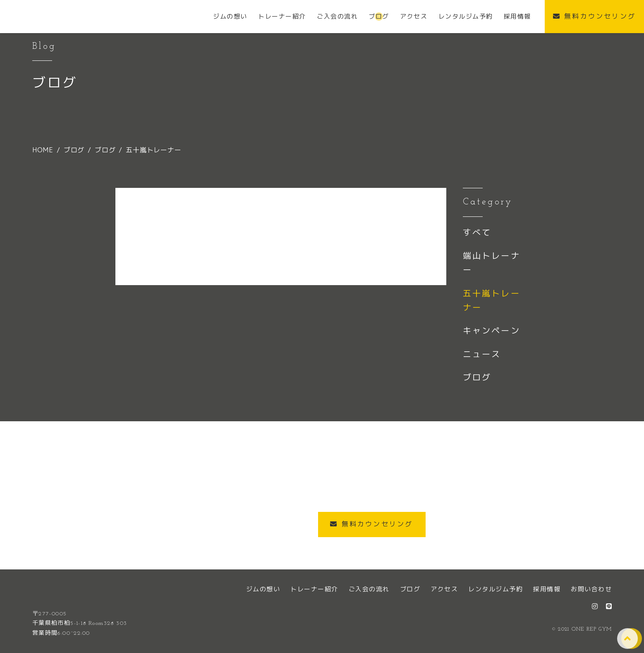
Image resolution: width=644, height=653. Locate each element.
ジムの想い (263, 589)
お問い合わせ (591, 589)
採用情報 (547, 589)
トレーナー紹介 (314, 589)
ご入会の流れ (369, 589)
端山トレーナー (492, 262)
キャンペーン (492, 330)
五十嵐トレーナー (492, 300)
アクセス (444, 589)
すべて (477, 232)
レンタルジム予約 (496, 589)
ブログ (477, 377)
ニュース (482, 354)
